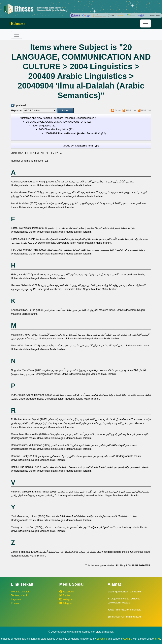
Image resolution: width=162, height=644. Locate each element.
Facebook (67, 592)
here (158, 639)
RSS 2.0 (146, 110)
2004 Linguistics (42, 126)
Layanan (16, 599)
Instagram (67, 599)
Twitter (65, 595)
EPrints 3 (102, 639)
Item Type (93, 146)
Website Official (20, 592)
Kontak (15, 603)
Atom (118, 110)
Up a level (20, 105)
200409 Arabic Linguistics (54, 129)
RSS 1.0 (131, 110)
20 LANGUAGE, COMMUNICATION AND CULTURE (56, 122)
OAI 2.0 (128, 639)
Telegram (66, 603)
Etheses (18, 23)
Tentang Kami (19, 595)
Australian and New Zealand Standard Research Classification (55, 118)
